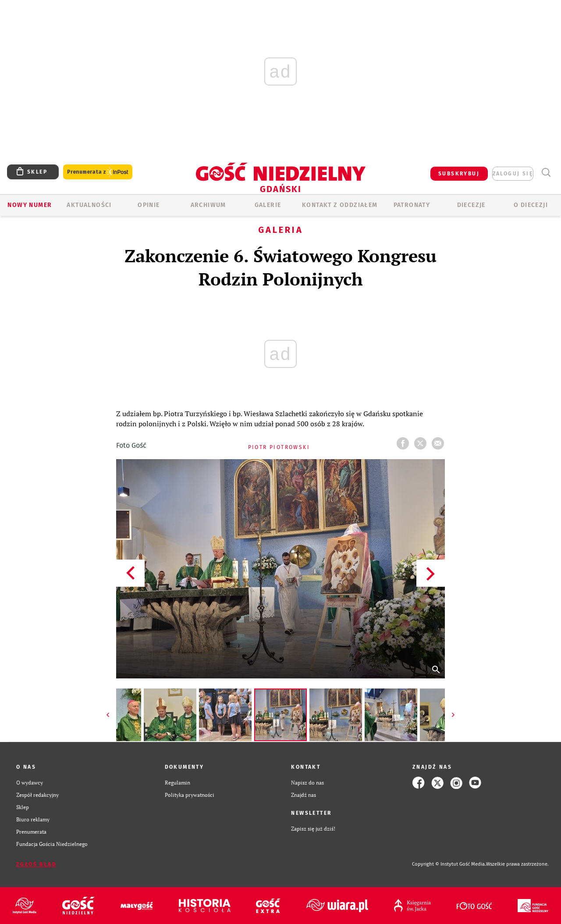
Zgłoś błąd (36, 864)
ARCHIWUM (208, 205)
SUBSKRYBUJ (459, 174)
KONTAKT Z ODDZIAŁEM (340, 205)
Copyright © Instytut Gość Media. (449, 864)
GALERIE (268, 205)
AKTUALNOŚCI (89, 205)
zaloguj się (513, 174)
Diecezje (471, 205)
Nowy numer (30, 205)
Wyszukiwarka (546, 173)
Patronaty (412, 205)
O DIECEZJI (531, 205)
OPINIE (149, 205)
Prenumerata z (98, 172)
